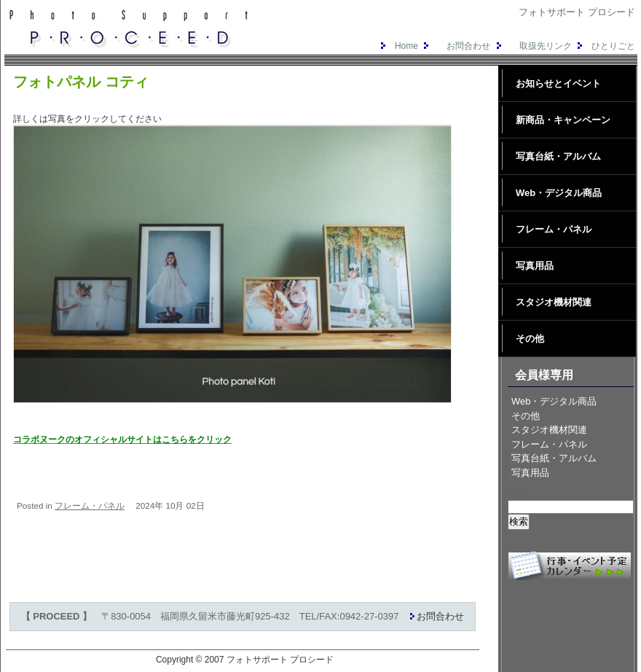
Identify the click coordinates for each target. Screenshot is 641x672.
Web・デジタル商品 (559, 193)
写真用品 (535, 266)
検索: (519, 493)
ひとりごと (605, 46)
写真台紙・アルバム (558, 156)
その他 (530, 339)
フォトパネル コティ (81, 82)
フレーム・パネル (90, 505)
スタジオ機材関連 (554, 302)
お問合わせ (455, 46)
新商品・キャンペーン (563, 120)
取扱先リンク (532, 46)
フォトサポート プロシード (280, 660)
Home (398, 46)
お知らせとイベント (558, 83)
